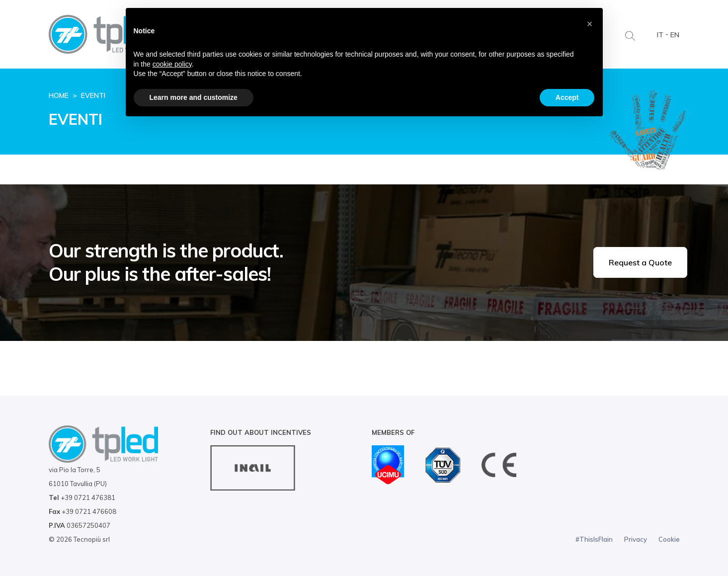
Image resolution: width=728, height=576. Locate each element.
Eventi (93, 95)
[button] (590, 24)
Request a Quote (640, 262)
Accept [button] (567, 97)
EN (675, 35)
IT (660, 35)
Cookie (669, 539)
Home (59, 95)
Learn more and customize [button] (194, 97)
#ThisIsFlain (594, 539)
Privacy (636, 539)
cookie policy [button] (172, 64)
